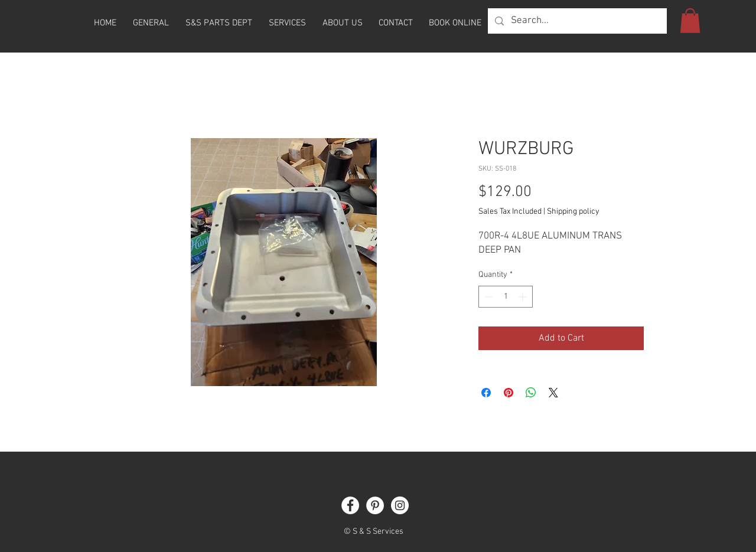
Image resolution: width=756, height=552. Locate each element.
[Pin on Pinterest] (509, 393)
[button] (690, 21)
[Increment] (524, 297)
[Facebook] (350, 505)
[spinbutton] (506, 297)
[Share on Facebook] (486, 393)
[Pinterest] (375, 505)
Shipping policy (573, 212)
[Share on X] (553, 393)
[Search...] (576, 21)
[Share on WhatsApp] (531, 393)
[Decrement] (488, 297)
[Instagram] (400, 505)
